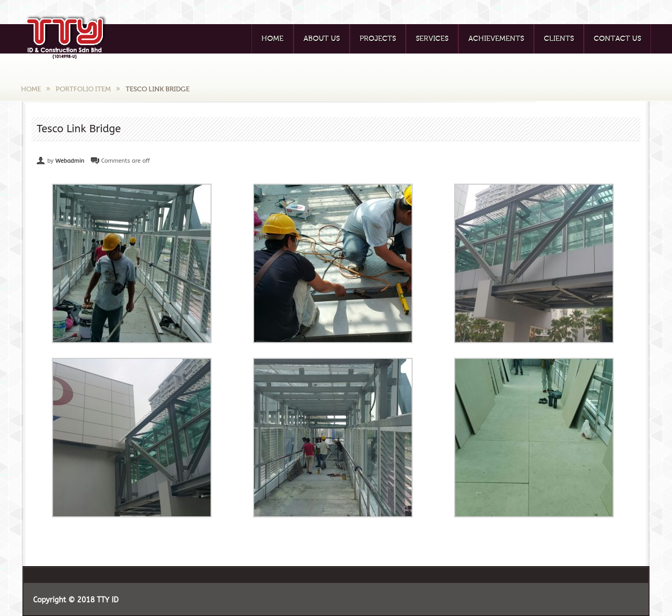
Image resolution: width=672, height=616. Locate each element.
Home (272, 39)
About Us (322, 39)
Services (432, 39)
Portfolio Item (83, 89)
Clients (559, 39)
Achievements (496, 39)
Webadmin (70, 161)
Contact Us (617, 39)
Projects (378, 39)
